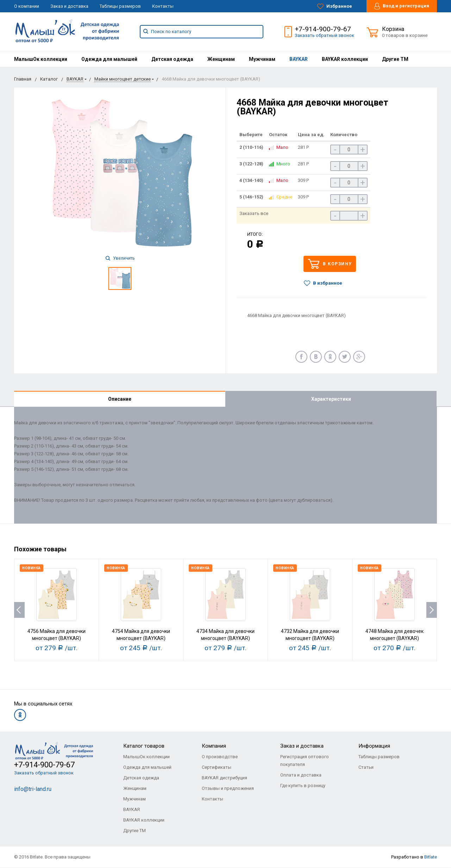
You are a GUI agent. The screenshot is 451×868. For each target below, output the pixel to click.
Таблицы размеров (120, 6)
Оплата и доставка (301, 775)
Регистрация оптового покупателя (305, 761)
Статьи (366, 768)
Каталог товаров (144, 746)
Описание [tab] (120, 399)
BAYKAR (299, 59)
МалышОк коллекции (41, 59)
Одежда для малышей (109, 59)
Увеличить (120, 258)
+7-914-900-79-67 (323, 29)
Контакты (163, 6)
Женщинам (221, 59)
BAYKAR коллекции (345, 59)
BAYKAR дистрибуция (224, 778)
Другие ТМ (395, 59)
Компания (214, 746)
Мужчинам (262, 59)
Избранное (335, 6)
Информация (374, 746)
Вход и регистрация (402, 6)
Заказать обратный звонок (324, 35)
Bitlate (431, 857)
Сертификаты (217, 768)
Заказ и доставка (69, 6)
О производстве (220, 757)
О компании (27, 6)
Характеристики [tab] (331, 399)
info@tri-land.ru (33, 789)
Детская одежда (172, 59)
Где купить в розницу (303, 786)
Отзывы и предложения (228, 789)
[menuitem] (41, 59)
